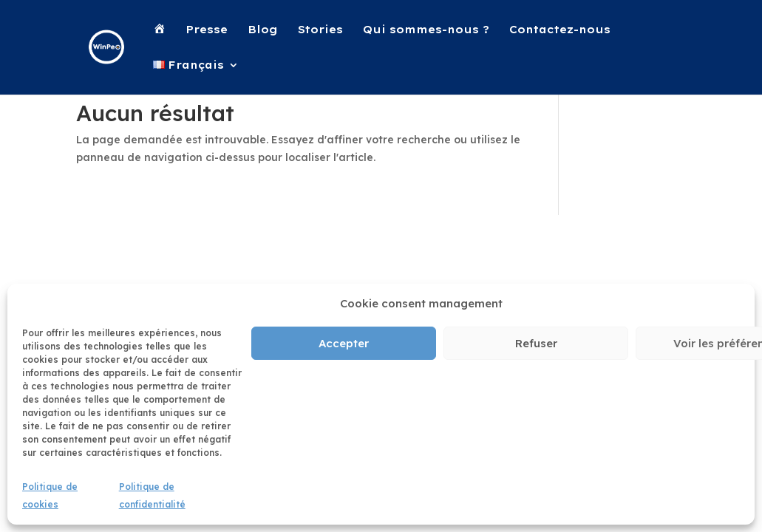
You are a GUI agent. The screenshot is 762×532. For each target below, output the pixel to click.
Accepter (344, 343)
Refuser (536, 343)
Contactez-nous (560, 30)
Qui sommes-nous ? (426, 30)
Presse (207, 30)
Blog (263, 30)
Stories (320, 30)
